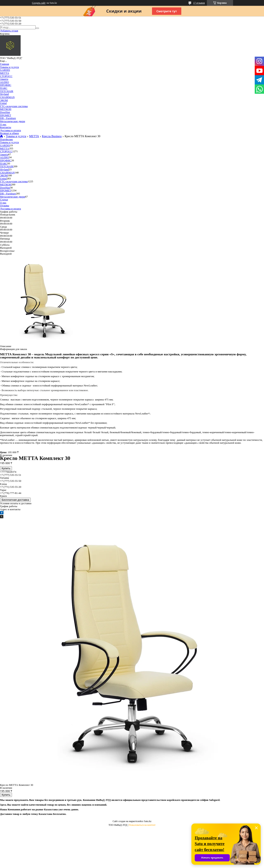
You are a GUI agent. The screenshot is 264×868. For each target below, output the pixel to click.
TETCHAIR (7, 91)
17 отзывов (199, 3)
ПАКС (4, 88)
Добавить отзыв (9, 31)
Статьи (4, 199)
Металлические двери (12, 121)
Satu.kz (148, 821)
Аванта (4, 79)
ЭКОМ (4, 100)
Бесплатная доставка (15, 500)
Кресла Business (52, 136)
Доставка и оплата (11, 130)
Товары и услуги (9, 67)
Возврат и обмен (9, 133)
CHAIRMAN (7, 97)
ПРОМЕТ (6, 115)
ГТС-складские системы (14, 106)
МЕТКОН (6, 109)
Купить (6, 468)
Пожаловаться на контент (142, 825)
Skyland (4, 94)
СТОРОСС (6, 76)
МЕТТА (5, 73)
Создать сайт (39, 3)
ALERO (4, 82)
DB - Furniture (8, 118)
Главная (5, 64)
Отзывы (5, 205)
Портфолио (6, 139)
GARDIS (5, 70)
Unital (3, 103)
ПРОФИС (6, 85)
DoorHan (5, 112)
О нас (3, 124)
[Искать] (37, 28)
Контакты (6, 127)
